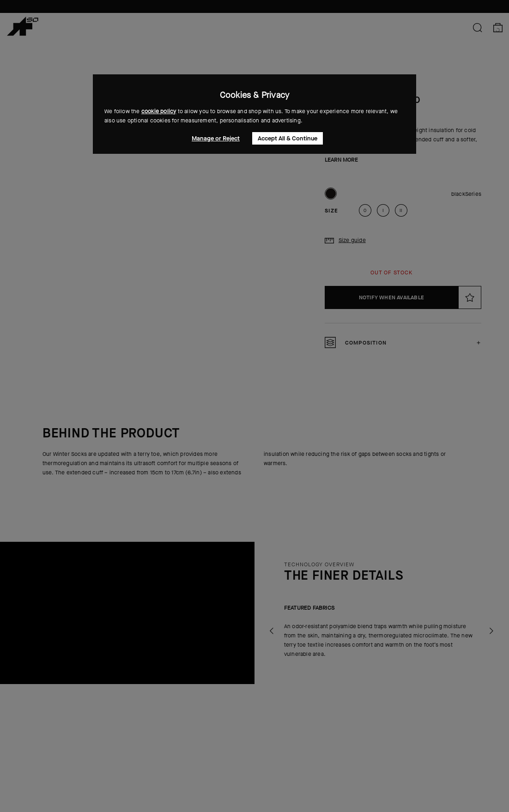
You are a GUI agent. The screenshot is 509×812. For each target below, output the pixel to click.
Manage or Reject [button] (216, 138)
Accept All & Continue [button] (288, 138)
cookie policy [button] (159, 111)
